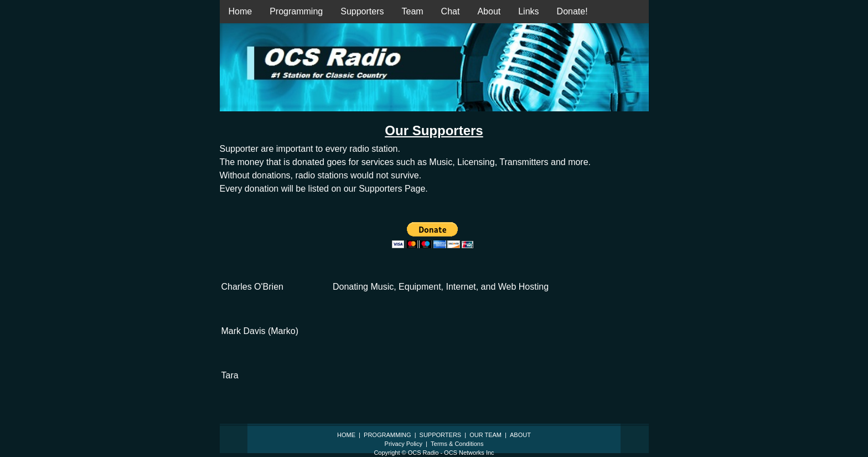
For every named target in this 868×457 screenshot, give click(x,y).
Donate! (572, 11)
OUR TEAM (485, 435)
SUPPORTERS (441, 435)
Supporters (362, 11)
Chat (451, 11)
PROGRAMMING (387, 435)
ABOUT (520, 435)
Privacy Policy (404, 444)
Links (528, 11)
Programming (296, 11)
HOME (346, 435)
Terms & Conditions (457, 444)
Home (241, 11)
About (489, 11)
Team (412, 11)
